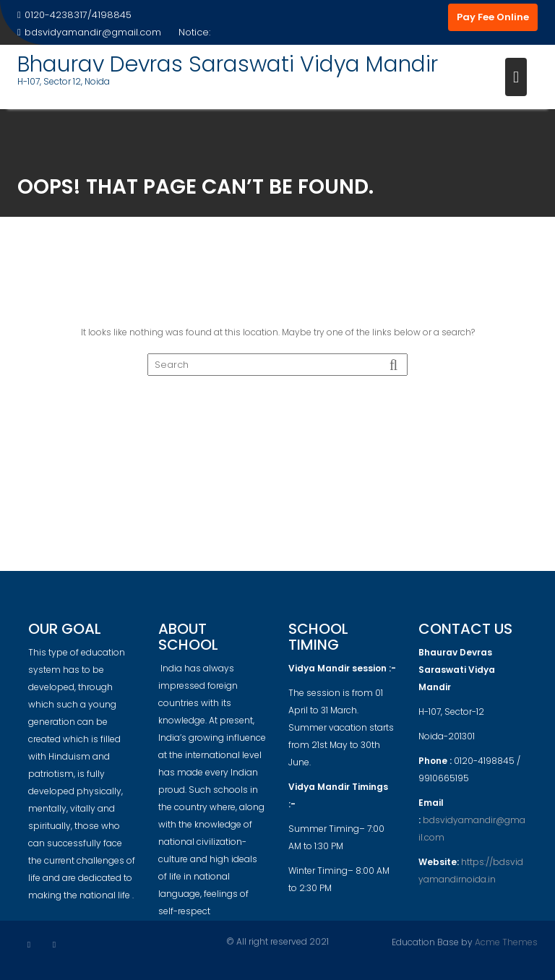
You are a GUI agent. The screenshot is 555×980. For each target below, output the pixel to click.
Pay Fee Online (493, 17)
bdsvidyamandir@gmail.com (89, 32)
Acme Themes (506, 941)
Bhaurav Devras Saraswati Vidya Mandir (228, 64)
